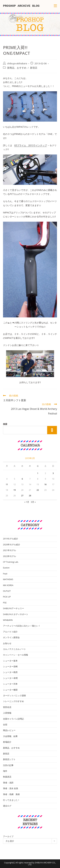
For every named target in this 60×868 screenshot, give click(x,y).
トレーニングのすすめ (13, 701)
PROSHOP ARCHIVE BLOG (21, 6)
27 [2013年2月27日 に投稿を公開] (22, 496)
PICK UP (7, 597)
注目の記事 (8, 765)
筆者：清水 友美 (11, 788)
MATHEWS (8, 579)
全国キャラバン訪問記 (13, 719)
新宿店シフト (9, 759)
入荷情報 (7, 713)
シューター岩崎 (10, 666)
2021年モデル (10, 550)
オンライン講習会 (11, 637)
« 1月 (27, 502)
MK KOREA (8, 585)
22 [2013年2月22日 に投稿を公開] (38, 490)
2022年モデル (10, 556)
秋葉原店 (7, 777)
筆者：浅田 (8, 783)
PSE (5, 603)
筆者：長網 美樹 (11, 794)
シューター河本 (10, 684)
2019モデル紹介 (11, 539)
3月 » (33, 502)
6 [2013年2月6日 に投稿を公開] (22, 479)
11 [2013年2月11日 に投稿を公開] (7, 484)
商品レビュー (9, 730)
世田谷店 (7, 707)
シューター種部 (10, 690)
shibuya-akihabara (17, 63)
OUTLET (7, 591)
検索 (5, 424)
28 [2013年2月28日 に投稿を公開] (30, 496)
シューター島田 (10, 672)
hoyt (5, 574)
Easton (6, 568)
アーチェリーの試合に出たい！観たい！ (22, 626)
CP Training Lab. (11, 562)
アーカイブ (8, 836)
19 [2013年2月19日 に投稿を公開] (15, 490)
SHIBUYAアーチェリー (14, 608)
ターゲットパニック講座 (14, 695)
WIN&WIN (8, 620)
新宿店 (34, 68)
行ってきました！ (11, 800)
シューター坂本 (10, 661)
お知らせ (7, 643)
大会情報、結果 (10, 736)
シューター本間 (10, 678)
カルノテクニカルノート (14, 649)
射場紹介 (7, 742)
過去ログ (7, 806)
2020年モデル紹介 (12, 545)
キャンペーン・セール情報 (16, 655)
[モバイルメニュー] (55, 6)
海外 (5, 771)
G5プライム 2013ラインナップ (31, 145)
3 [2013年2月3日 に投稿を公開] (53, 473)
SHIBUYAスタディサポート (16, 614)
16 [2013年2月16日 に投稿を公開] (45, 484)
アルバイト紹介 (10, 632)
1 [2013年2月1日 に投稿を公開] (38, 473)
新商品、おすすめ (17, 68)
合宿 (5, 725)
